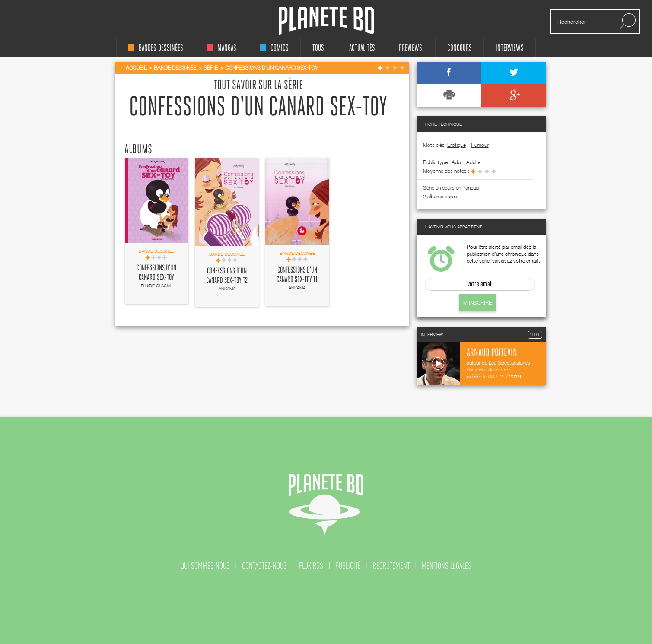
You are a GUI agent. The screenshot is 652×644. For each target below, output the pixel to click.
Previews (410, 48)
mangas (222, 48)
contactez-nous (264, 566)
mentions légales (447, 566)
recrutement (391, 566)
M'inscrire (477, 303)
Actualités (362, 48)
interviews (510, 48)
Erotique (456, 145)
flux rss (311, 566)
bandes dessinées (156, 48)
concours (460, 48)
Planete (326, 21)
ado (456, 162)
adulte (473, 162)
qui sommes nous (205, 566)
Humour (480, 145)
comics (274, 48)
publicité (348, 566)
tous (318, 48)
